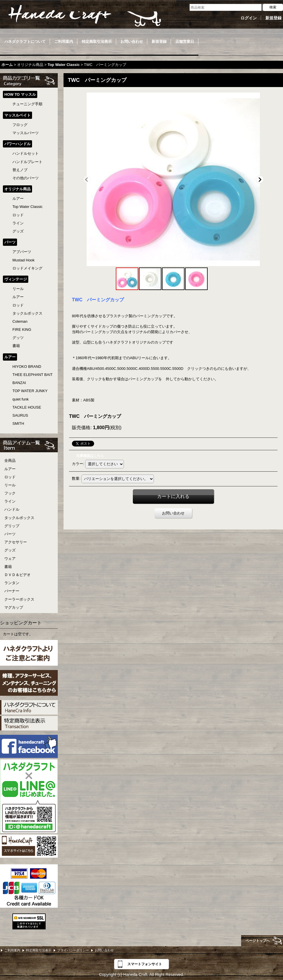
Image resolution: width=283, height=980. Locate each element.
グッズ (10, 550)
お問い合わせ (173, 513)
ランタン (12, 583)
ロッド (10, 477)
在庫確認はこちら (90, 456)
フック (10, 493)
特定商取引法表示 (39, 950)
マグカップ (14, 607)
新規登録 (273, 18)
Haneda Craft (84, 16)
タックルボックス (19, 518)
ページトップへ (258, 941)
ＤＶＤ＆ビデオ (17, 575)
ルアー (10, 469)
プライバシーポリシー (73, 950)
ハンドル (12, 509)
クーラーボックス (19, 599)
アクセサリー (16, 542)
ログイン (249, 18)
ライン (10, 501)
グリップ (12, 526)
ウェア (10, 559)
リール (10, 485)
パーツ (10, 534)
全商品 (10, 461)
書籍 (8, 567)
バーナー (12, 591)
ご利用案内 (12, 950)
